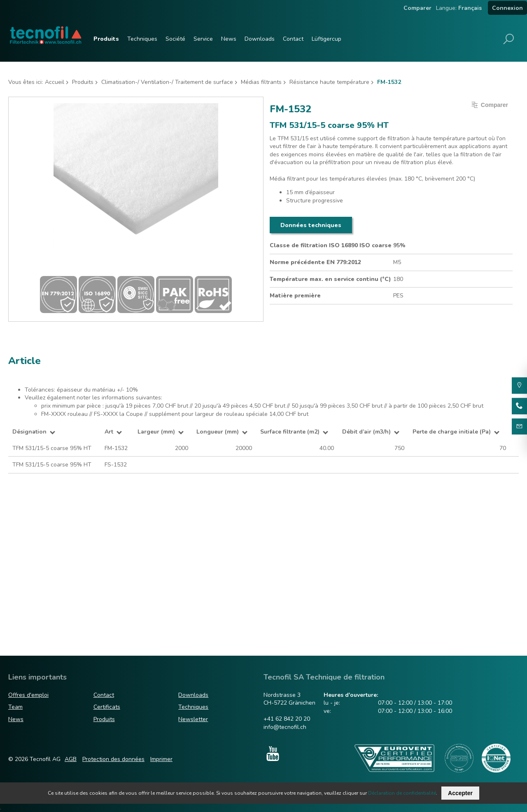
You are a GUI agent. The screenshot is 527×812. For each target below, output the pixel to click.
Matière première (295, 296)
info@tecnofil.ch (285, 727)
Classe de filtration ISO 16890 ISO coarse (331, 245)
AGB (71, 759)
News (229, 39)
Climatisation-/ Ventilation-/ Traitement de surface (167, 82)
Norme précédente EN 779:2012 (315, 262)
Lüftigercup (326, 39)
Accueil (55, 82)
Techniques (142, 39)
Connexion (507, 8)
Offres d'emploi (28, 695)
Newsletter (193, 719)
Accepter (460, 793)
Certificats (107, 707)
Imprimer (161, 759)
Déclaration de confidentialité (402, 793)
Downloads (260, 39)
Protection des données (113, 759)
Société (175, 39)
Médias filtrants (261, 82)
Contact (293, 39)
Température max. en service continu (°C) (330, 279)
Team (15, 707)
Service (203, 39)
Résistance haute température (329, 82)
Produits (106, 39)
